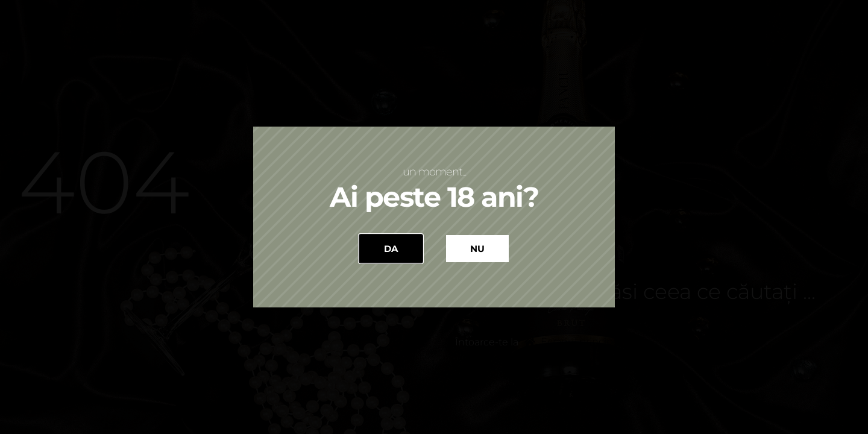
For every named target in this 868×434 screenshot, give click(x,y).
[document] (434, 217)
